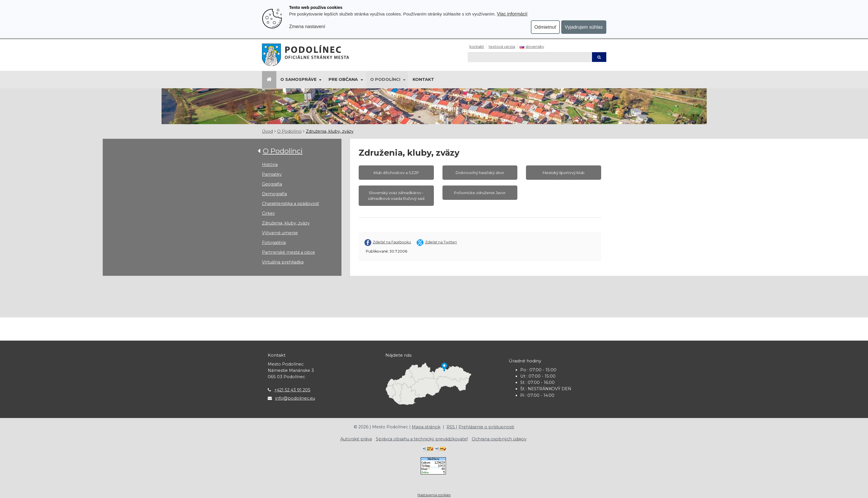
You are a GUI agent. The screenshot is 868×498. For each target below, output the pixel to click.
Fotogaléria (274, 243)
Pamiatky (272, 174)
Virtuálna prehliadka (283, 262)
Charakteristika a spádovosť (291, 204)
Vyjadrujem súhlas (584, 27)
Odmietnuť (545, 27)
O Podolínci (385, 79)
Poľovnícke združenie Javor (480, 193)
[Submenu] (320, 80)
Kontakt (477, 46)
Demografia (274, 194)
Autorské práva (356, 439)
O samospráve (298, 79)
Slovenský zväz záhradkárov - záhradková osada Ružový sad (396, 196)
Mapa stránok (426, 427)
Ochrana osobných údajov (499, 439)
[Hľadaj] (530, 57)
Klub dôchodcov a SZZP (396, 173)
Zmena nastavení (307, 26)
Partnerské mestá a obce (289, 252)
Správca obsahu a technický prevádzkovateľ (422, 439)
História (270, 165)
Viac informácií (512, 14)
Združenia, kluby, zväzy (330, 131)
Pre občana (343, 79)
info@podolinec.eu (295, 398)
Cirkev (268, 213)
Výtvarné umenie (280, 233)
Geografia (272, 184)
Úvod (267, 131)
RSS (451, 427)
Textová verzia (502, 46)
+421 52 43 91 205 (292, 390)
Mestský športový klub (564, 173)
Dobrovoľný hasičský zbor (480, 173)
